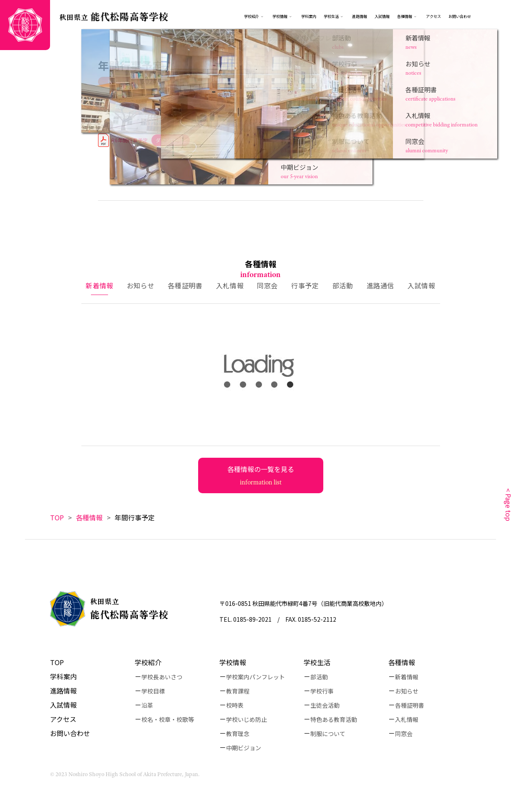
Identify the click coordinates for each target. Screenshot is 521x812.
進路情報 (360, 16)
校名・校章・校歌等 (168, 719)
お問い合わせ (460, 16)
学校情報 (283, 16)
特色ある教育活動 (334, 719)
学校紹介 (252, 16)
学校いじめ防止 (247, 719)
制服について (328, 734)
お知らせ (407, 691)
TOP (57, 517)
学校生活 (331, 16)
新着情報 (407, 677)
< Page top (508, 505)
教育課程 (238, 691)
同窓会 (404, 734)
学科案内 (309, 16)
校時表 (235, 705)
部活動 (319, 677)
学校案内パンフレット (255, 677)
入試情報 (382, 16)
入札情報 (407, 719)
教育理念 (238, 734)
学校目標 (153, 691)
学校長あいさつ (162, 677)
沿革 (147, 705)
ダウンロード (171, 140)
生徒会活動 (325, 705)
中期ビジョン (244, 748)
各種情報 (408, 16)
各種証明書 (410, 705)
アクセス (433, 16)
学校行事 (322, 691)
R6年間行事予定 (130, 140)
